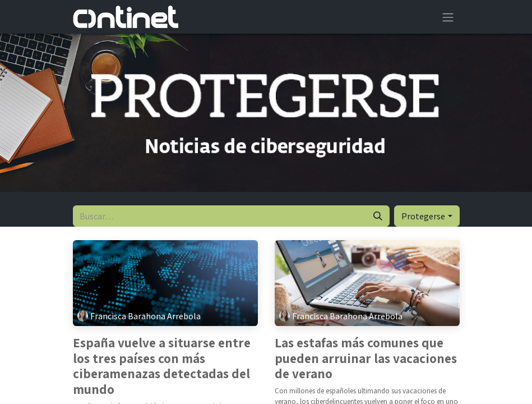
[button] (427, 216)
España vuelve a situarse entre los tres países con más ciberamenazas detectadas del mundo (162, 366)
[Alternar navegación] (448, 17)
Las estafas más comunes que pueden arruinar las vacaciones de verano (366, 359)
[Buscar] (378, 216)
